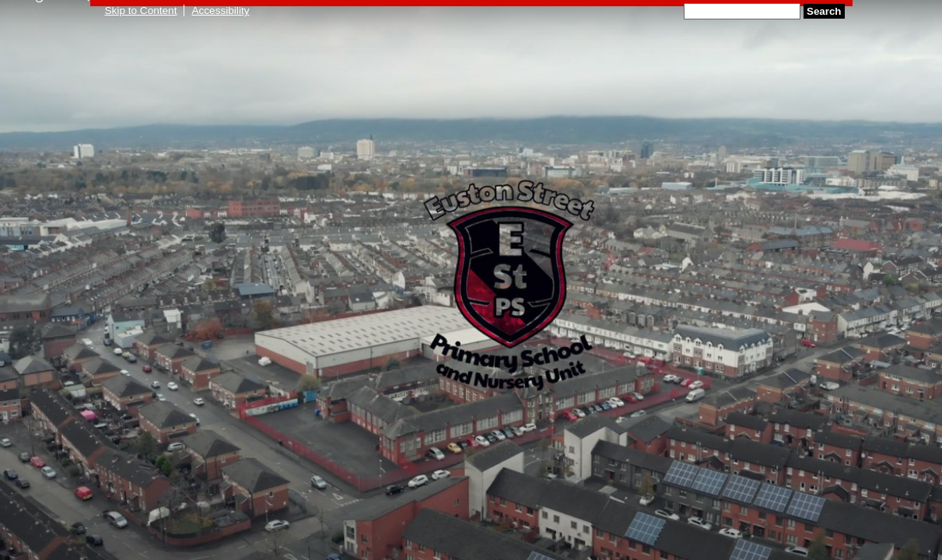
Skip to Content (141, 10)
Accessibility (220, 10)
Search (824, 11)
